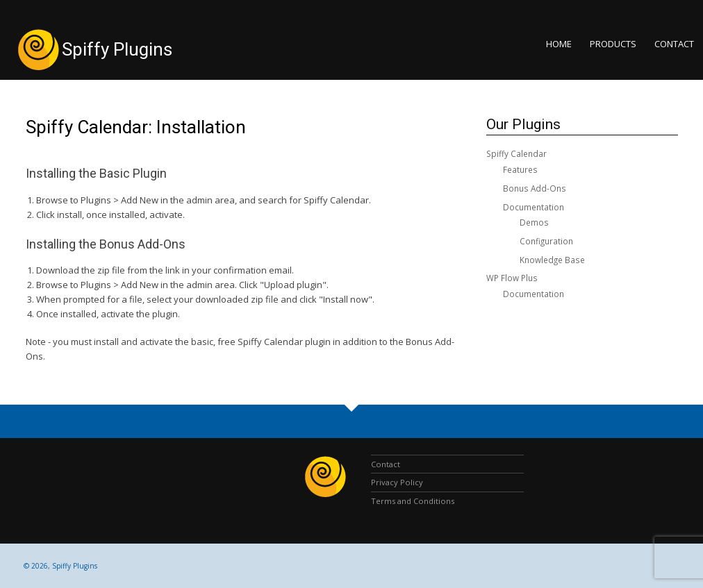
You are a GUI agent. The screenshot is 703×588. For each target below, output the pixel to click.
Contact (674, 44)
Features (520, 169)
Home (559, 44)
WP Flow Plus (512, 278)
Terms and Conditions (413, 501)
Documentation (534, 207)
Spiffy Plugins (117, 49)
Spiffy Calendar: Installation (136, 127)
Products (613, 44)
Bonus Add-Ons (535, 188)
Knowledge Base (552, 260)
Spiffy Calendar (516, 153)
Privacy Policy (397, 482)
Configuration (546, 241)
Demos (534, 222)
